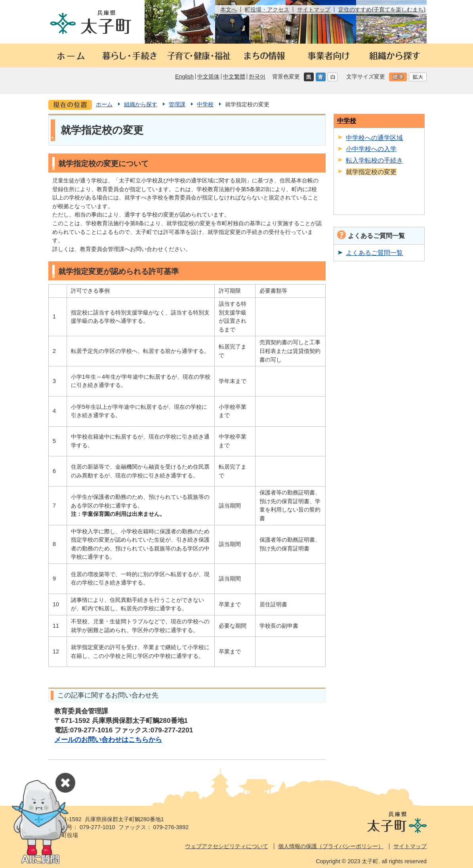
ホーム (104, 104)
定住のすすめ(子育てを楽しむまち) (382, 10)
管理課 (177, 104)
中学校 (205, 104)
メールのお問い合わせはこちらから (108, 740)
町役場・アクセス (267, 10)
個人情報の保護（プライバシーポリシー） (331, 846)
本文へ (229, 10)
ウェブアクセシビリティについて (227, 846)
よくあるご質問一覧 (374, 253)
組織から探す (141, 104)
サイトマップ (314, 10)
